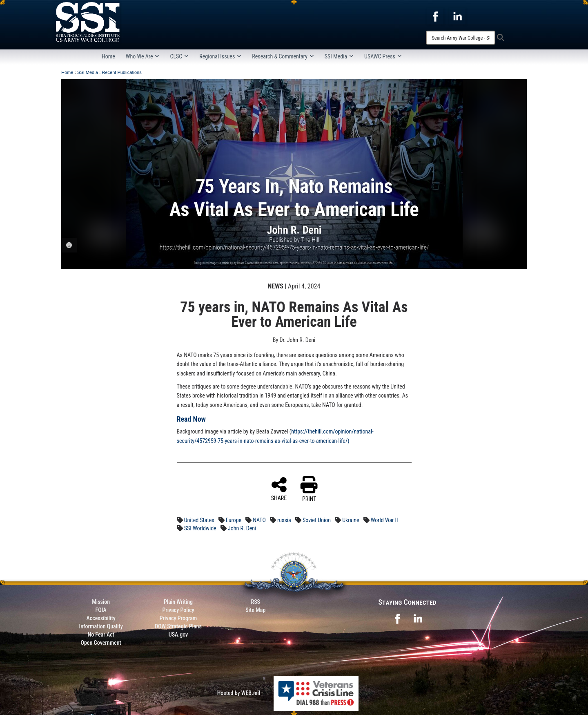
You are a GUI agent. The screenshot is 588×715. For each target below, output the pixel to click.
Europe (234, 520)
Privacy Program (178, 618)
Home (108, 56)
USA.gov (178, 635)
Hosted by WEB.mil (239, 693)
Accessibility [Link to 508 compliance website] (101, 618)
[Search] (461, 38)
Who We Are (143, 56)
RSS (256, 602)
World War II (384, 520)
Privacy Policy (178, 610)
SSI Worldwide (200, 528)
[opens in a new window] (435, 16)
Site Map (255, 610)
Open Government (101, 643)
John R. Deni (242, 528)
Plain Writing (178, 602)
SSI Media (339, 56)
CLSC (179, 56)
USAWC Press (383, 56)
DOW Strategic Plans (178, 626)
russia (284, 520)
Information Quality (101, 626)
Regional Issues (220, 56)
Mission (101, 602)
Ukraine (351, 520)
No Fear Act (101, 635)
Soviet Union (317, 520)
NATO (259, 520)
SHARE (279, 489)
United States (199, 520)
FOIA (101, 610)
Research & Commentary (283, 56)
